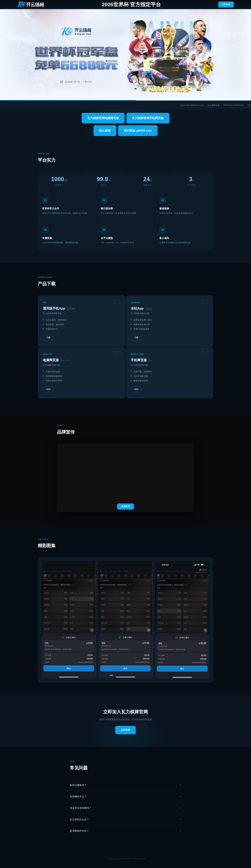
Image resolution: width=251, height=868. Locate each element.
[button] (109, 675)
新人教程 (105, 131)
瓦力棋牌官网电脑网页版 (103, 118)
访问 (48, 389)
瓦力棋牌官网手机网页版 (148, 118)
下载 (48, 338)
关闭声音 (125, 506)
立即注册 (226, 4)
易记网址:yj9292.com (138, 131)
